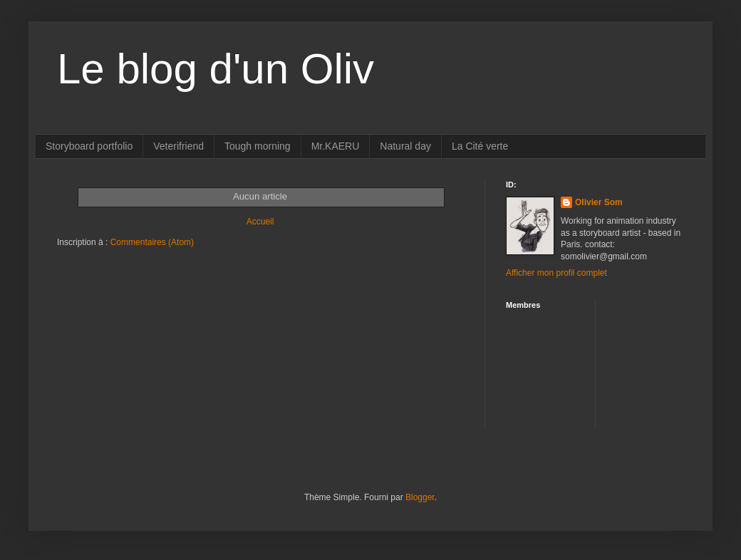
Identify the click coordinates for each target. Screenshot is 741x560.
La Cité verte (480, 146)
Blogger (420, 497)
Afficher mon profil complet (556, 273)
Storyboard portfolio (89, 146)
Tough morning (258, 146)
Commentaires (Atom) (152, 242)
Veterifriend (178, 146)
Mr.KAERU (336, 146)
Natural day (405, 146)
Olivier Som (599, 202)
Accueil (260, 222)
